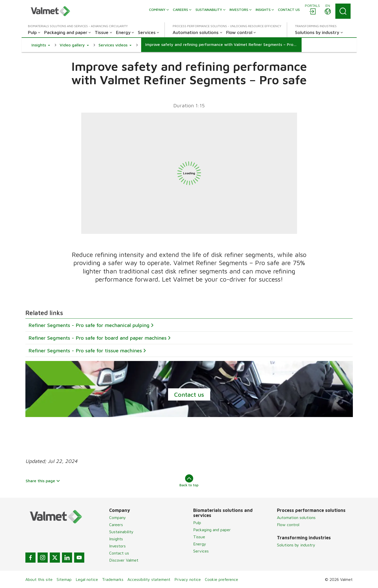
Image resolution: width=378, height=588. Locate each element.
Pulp (197, 523)
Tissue (199, 537)
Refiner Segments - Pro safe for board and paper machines (97, 338)
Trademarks (113, 579)
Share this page (43, 481)
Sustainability (121, 532)
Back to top (189, 481)
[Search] (343, 11)
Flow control (288, 525)
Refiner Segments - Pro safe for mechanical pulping (89, 325)
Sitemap (64, 579)
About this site (39, 579)
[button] (41, 45)
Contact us (189, 394)
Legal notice (87, 579)
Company (118, 517)
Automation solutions (296, 517)
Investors (117, 546)
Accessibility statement (149, 579)
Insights (116, 539)
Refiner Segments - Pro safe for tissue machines (85, 350)
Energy (200, 544)
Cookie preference (221, 579)
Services (201, 551)
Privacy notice (188, 579)
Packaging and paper (212, 530)
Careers (116, 525)
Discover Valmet (124, 560)
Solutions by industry (296, 545)
